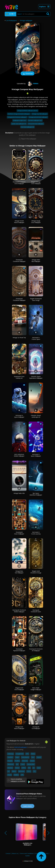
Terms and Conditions (27, 853)
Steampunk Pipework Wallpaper (19, 650)
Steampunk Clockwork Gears (36, 611)
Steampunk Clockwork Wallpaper (19, 261)
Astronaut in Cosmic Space (36, 338)
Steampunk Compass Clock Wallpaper (19, 183)
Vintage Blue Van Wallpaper (19, 572)
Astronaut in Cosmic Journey (36, 533)
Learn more (27, 806)
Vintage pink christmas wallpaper (17, 117)
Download (28, 74)
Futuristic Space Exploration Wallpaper (36, 377)
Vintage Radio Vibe (19, 493)
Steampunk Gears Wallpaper (19, 533)
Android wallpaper (21, 747)
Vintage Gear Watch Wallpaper (19, 728)
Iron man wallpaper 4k (28, 127)
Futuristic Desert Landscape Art (36, 416)
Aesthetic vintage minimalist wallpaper (19, 114)
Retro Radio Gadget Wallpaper (36, 689)
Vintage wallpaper (26, 20)
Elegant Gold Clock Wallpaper (19, 689)
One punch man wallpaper (36, 124)
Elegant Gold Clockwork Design (36, 572)
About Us (15, 853)
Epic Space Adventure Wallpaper (36, 494)
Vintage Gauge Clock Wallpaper (36, 222)
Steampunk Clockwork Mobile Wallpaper (19, 611)
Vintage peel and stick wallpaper (38, 117)
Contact (8, 853)
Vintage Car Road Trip (19, 338)
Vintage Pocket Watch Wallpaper (19, 222)
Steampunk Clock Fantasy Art (19, 377)
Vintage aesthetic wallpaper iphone (28, 111)
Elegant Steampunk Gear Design (36, 299)
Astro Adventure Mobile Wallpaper (19, 455)
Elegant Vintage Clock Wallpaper (36, 183)
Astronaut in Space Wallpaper (19, 416)
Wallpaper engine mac (20, 120)
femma (33, 84)
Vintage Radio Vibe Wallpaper (36, 261)
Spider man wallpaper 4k (19, 124)
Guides (28, 856)
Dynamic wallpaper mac (35, 120)
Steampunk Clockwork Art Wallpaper (36, 650)
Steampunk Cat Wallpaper (36, 728)
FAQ (47, 853)
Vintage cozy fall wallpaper (40, 114)
